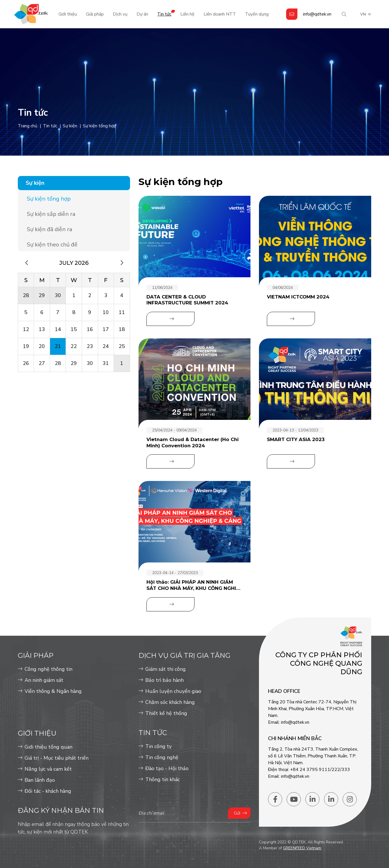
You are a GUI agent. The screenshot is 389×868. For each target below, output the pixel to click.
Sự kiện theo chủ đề (52, 245)
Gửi (237, 813)
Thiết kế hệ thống (166, 713)
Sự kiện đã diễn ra (49, 229)
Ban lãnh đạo (40, 780)
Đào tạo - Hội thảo (167, 768)
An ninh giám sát (44, 680)
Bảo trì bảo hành (165, 680)
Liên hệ (187, 14)
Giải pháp (95, 14)
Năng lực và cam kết (48, 769)
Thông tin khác (163, 779)
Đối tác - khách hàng (48, 791)
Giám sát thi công (166, 669)
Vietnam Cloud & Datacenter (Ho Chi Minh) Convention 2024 (193, 442)
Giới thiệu (68, 14)
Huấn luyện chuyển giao (173, 691)
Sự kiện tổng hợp (49, 199)
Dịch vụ (120, 14)
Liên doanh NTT (220, 14)
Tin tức (164, 14)
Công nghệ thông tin (48, 669)
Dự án (142, 14)
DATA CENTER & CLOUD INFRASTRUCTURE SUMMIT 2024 (187, 300)
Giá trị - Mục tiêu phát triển (57, 758)
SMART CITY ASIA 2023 (296, 439)
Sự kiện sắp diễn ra (51, 214)
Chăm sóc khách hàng (170, 702)
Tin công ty (158, 746)
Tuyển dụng (257, 14)
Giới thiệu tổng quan (48, 747)
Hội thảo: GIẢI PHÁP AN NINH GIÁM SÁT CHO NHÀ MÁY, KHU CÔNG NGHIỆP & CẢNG (194, 585)
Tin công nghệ (162, 757)
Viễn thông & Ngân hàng (53, 691)
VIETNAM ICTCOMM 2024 (298, 297)
